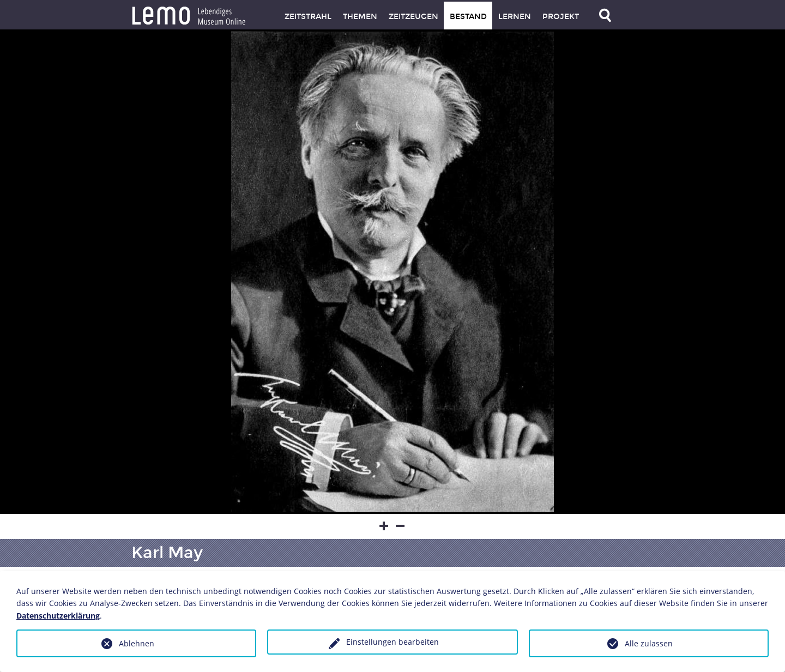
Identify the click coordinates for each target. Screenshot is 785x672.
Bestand (468, 17)
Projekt (561, 17)
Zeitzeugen (413, 17)
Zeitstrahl (308, 17)
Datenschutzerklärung (58, 616)
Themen (360, 17)
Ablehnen (137, 643)
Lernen (515, 17)
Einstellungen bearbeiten (392, 642)
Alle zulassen (649, 643)
